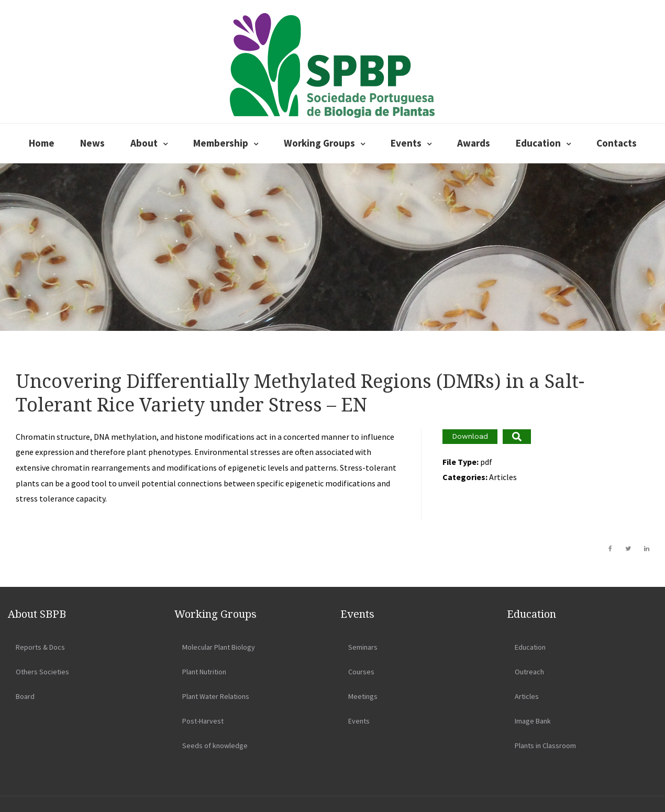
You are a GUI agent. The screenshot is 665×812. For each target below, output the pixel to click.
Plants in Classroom (545, 746)
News (92, 143)
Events (406, 143)
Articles (527, 696)
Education (538, 143)
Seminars (363, 647)
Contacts (617, 143)
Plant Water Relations (216, 696)
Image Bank (533, 721)
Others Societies (42, 672)
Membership (221, 143)
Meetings (363, 696)
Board (25, 696)
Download (470, 436)
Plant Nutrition (204, 672)
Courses (361, 672)
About (144, 143)
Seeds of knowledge (215, 746)
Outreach (529, 672)
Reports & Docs (40, 647)
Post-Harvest (203, 721)
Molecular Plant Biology (219, 647)
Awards (474, 143)
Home (42, 143)
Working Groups (319, 143)
